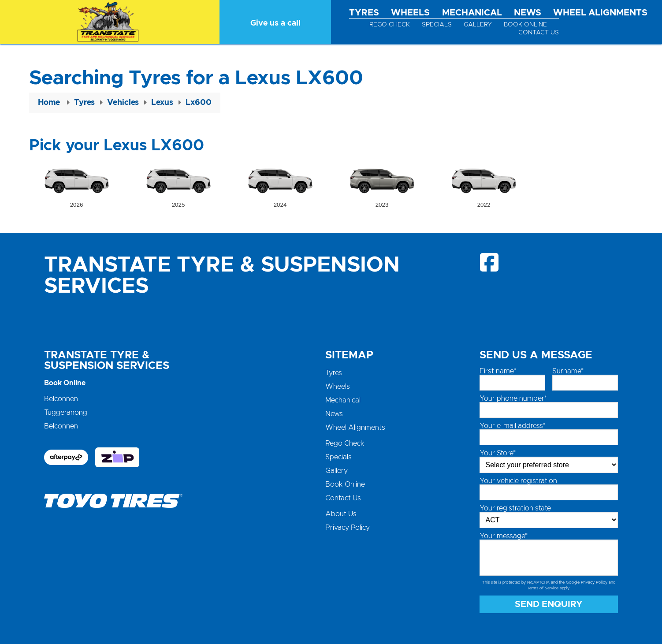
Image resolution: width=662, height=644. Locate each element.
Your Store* (498, 453)
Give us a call (275, 23)
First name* (498, 371)
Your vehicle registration (518, 481)
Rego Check (390, 25)
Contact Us (539, 33)
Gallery (478, 25)
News (528, 13)
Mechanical (472, 13)
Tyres (364, 13)
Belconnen (61, 399)
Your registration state (515, 508)
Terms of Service (543, 588)
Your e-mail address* (512, 426)
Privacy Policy (348, 528)
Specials (437, 25)
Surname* (568, 371)
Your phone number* (513, 398)
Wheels (410, 13)
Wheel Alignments (600, 13)
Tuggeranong (66, 413)
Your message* (504, 536)
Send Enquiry (549, 604)
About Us (341, 514)
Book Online (525, 25)
